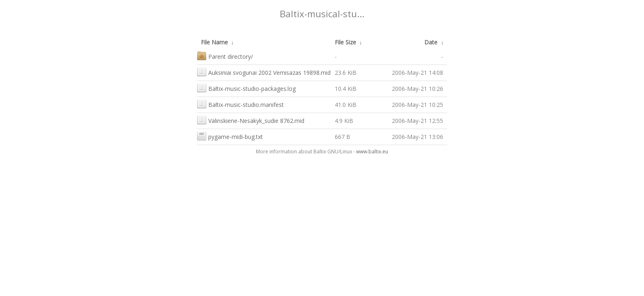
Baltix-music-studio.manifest (240, 104)
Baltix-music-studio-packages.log (246, 88)
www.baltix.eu (372, 151)
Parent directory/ (225, 56)
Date (431, 42)
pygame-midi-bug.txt (230, 136)
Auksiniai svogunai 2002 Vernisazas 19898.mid (264, 72)
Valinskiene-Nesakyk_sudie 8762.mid (251, 120)
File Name (214, 42)
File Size (345, 42)
